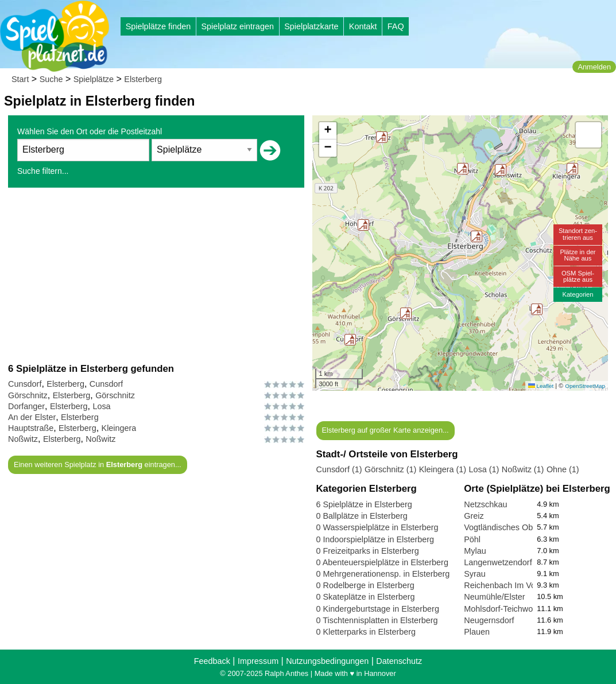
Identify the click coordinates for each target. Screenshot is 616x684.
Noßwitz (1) (523, 469)
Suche (51, 79)
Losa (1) (484, 469)
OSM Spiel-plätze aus (578, 276)
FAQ (396, 26)
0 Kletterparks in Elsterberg (366, 632)
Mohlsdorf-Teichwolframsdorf (517, 609)
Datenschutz (399, 661)
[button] (363, 225)
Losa (101, 406)
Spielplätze (94, 79)
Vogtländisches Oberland (510, 527)
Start (20, 79)
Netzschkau (485, 504)
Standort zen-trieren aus (578, 234)
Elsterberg (143, 79)
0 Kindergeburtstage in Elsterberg (378, 609)
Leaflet (541, 386)
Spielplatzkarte (311, 26)
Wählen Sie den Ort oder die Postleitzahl (90, 131)
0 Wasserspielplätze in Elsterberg (377, 527)
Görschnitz (28, 395)
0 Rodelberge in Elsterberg (365, 585)
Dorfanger (26, 406)
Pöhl (472, 539)
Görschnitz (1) (390, 469)
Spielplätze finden (158, 26)
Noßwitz (23, 439)
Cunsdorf (25, 384)
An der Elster (32, 417)
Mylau (475, 551)
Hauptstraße (31, 428)
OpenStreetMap (585, 386)
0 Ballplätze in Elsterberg (362, 516)
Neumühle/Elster (494, 597)
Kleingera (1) (443, 469)
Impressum (258, 661)
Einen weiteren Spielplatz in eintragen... (98, 465)
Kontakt (363, 26)
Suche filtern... (43, 171)
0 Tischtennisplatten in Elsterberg (377, 620)
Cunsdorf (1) (339, 469)
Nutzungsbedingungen (327, 661)
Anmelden (594, 67)
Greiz (474, 516)
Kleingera (119, 428)
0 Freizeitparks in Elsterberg (368, 551)
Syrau (475, 574)
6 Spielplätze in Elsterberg (364, 504)
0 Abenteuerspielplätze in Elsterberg (382, 562)
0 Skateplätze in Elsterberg (366, 597)
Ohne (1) (563, 469)
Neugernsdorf (489, 620)
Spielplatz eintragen (237, 26)
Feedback (212, 661)
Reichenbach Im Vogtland (511, 585)
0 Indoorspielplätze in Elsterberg (375, 539)
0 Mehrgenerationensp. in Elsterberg (383, 574)
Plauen (477, 632)
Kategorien (578, 294)
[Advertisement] (156, 275)
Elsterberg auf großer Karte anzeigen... (385, 430)
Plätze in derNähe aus (578, 255)
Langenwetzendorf (498, 562)
